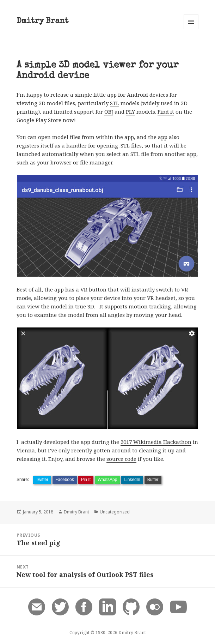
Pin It (86, 480)
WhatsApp (107, 480)
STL (115, 103)
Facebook (65, 480)
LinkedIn (132, 480)
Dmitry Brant (42, 22)
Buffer (153, 480)
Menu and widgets (191, 29)
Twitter (42, 480)
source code (121, 459)
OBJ (109, 112)
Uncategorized (115, 512)
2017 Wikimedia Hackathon (156, 442)
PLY (130, 112)
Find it (166, 112)
